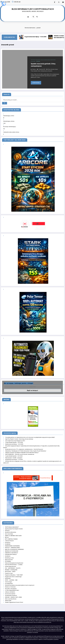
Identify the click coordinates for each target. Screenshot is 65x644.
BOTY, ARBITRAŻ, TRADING (11, 535)
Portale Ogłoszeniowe (10, 561)
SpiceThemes (47, 641)
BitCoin (42, 59)
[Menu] (28, 16)
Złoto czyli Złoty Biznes (11, 591)
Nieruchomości (9, 554)
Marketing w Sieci (9, 552)
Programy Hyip (9, 567)
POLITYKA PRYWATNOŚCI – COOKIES (14, 559)
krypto (56, 69)
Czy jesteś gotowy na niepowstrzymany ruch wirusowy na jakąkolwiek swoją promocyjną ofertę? (30, 435)
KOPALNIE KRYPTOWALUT (11, 549)
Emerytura (8, 538)
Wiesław (34, 69)
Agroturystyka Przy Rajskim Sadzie (14, 525)
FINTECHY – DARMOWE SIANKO (12, 543)
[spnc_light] (37, 16)
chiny (49, 69)
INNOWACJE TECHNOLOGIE (12, 546)
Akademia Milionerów (11, 528)
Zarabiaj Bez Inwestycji (11, 588)
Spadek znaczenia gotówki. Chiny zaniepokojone (43, 64)
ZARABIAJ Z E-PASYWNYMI (20, 639)
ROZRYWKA (8, 572)
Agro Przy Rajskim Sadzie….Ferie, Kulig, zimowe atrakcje (19, 436)
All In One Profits (9, 530)
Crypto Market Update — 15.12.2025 (14, 440)
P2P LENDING (8, 556)
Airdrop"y (7, 526)
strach (39, 70)
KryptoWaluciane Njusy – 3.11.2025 (14, 456)
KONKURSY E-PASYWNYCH (11, 548)
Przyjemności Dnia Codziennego (13, 570)
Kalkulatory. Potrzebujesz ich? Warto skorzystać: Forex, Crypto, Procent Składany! (26, 448)
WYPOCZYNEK (55, 639)
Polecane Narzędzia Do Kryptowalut (14, 557)
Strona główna (8, 639)
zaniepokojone (44, 70)
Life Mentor (8, 551)
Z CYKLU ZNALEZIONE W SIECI (12, 583)
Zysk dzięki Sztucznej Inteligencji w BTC (15, 438)
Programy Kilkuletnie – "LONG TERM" (14, 569)
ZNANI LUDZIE (8, 593)
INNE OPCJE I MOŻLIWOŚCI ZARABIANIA (14, 544)
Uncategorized (9, 577)
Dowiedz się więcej (36, 82)
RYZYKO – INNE (40, 639)
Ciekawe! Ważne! (47, 59)
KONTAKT (48, 639)
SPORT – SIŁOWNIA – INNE (11, 574)
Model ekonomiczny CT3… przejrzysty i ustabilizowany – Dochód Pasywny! (24, 446)
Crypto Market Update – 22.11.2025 (14, 453)
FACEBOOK (8, 539)
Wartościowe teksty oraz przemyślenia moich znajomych (20, 578)
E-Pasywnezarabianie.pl (20, 641)
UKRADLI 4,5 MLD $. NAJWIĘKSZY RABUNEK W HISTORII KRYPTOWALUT (22, 449)
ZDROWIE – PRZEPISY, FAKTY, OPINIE (13, 590)
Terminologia (8, 575)
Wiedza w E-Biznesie (10, 580)
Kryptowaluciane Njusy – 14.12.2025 (38, 36)
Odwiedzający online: (9, 114)
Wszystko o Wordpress (11, 582)
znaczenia (50, 70)
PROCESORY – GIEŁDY (10, 565)
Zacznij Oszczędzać (10, 586)
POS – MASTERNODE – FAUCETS (13, 562)
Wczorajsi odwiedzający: (10, 125)
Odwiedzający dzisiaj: (9, 119)
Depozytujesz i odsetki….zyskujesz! (14, 454)
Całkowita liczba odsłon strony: (11, 130)
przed (32, 70)
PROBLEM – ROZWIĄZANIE (11, 564)
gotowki (52, 69)
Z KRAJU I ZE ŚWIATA (10, 585)
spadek (35, 70)
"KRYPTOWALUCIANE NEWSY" (36, 59)
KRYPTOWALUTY (31, 639)
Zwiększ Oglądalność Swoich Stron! (14, 595)
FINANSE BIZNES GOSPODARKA (12, 541)
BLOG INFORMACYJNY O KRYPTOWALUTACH (33, 9)
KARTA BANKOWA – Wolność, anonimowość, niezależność (20, 451)
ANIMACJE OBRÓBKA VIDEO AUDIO (13, 531)
